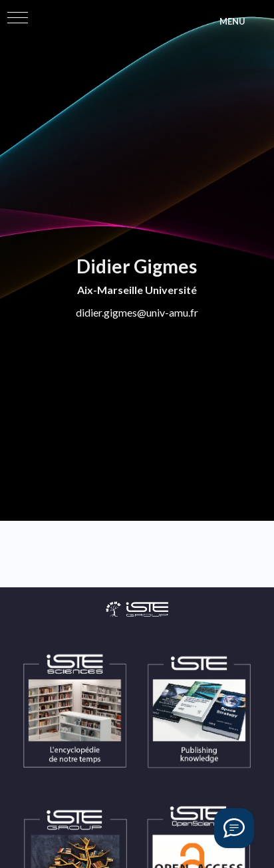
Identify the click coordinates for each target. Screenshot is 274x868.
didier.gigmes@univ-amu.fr (137, 313)
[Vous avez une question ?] (234, 828)
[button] (18, 18)
